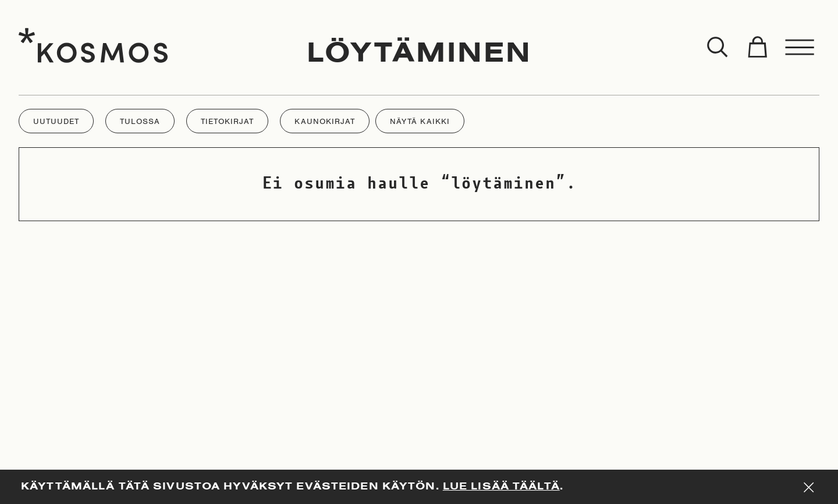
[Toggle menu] (800, 48)
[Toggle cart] (757, 48)
